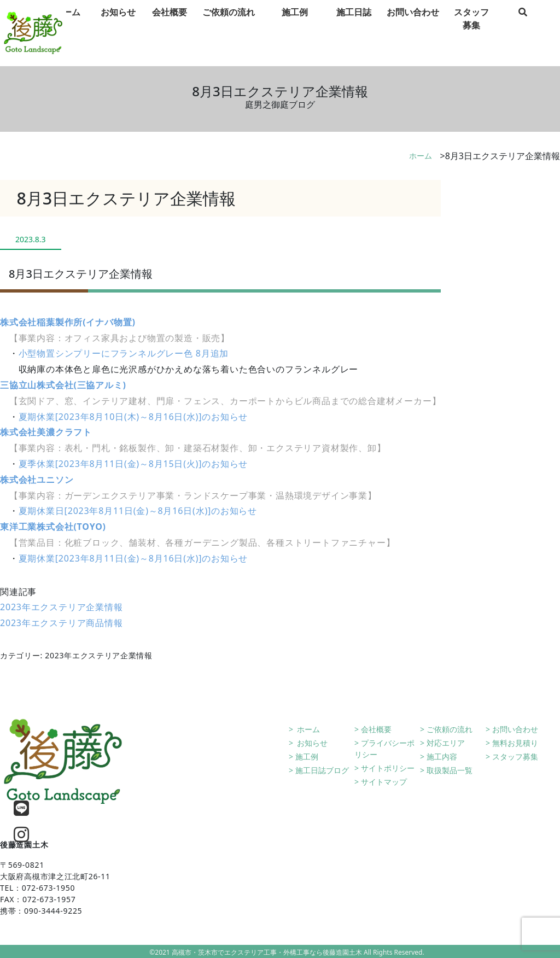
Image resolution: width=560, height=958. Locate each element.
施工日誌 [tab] (354, 27)
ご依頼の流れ (450, 729)
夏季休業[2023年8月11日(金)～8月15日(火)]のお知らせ (133, 464)
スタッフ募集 (515, 757)
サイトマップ (384, 782)
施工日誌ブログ (322, 770)
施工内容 (442, 757)
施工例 (307, 757)
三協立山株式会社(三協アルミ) (63, 385)
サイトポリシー (388, 768)
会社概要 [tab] (170, 27)
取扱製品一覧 (450, 770)
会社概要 (376, 729)
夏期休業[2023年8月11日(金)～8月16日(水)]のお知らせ (133, 558)
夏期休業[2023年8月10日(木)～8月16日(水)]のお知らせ (133, 417)
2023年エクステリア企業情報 (62, 607)
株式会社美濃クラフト (46, 432)
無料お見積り (515, 743)
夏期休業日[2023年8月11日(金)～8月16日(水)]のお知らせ (138, 511)
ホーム (421, 156)
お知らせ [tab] (118, 27)
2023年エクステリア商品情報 (62, 623)
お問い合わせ (515, 729)
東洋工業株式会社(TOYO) (53, 527)
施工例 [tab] (295, 27)
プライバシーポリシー (384, 749)
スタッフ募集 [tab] (471, 33)
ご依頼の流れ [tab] (229, 27)
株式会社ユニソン (37, 480)
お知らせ (312, 743)
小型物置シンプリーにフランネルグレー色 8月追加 (124, 353)
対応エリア (446, 743)
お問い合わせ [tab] (413, 27)
